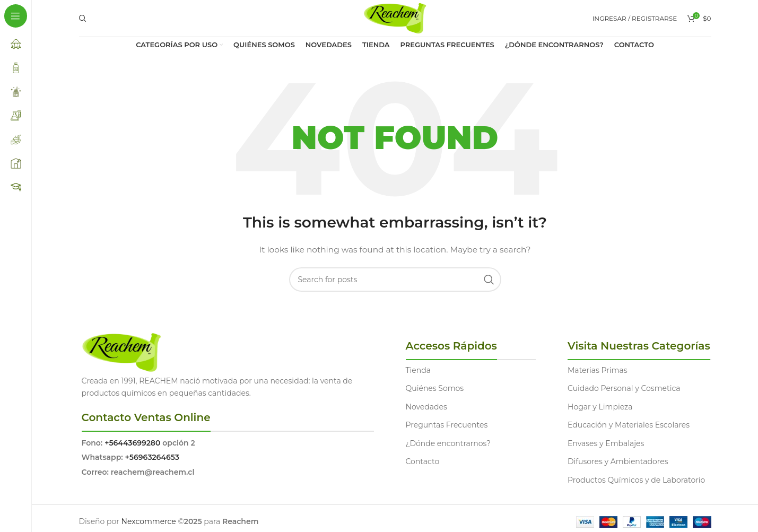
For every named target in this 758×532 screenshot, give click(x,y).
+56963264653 (152, 457)
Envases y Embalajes (606, 443)
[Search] (81, 19)
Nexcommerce (149, 521)
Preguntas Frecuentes (447, 425)
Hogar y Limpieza (600, 407)
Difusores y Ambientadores (618, 461)
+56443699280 (132, 443)
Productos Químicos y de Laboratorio (636, 480)
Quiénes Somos (435, 388)
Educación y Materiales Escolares (629, 425)
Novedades (426, 407)
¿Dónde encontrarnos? (448, 443)
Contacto (423, 461)
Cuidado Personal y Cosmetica (624, 388)
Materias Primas (598, 370)
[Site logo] (395, 18)
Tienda (418, 370)
